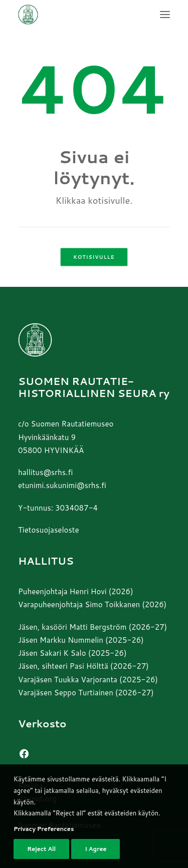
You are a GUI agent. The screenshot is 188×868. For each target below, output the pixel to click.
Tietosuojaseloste (49, 530)
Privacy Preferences (44, 844)
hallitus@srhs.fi (45, 472)
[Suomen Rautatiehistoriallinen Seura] (78, 15)
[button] (165, 15)
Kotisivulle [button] (94, 257)
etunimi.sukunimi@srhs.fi (62, 485)
